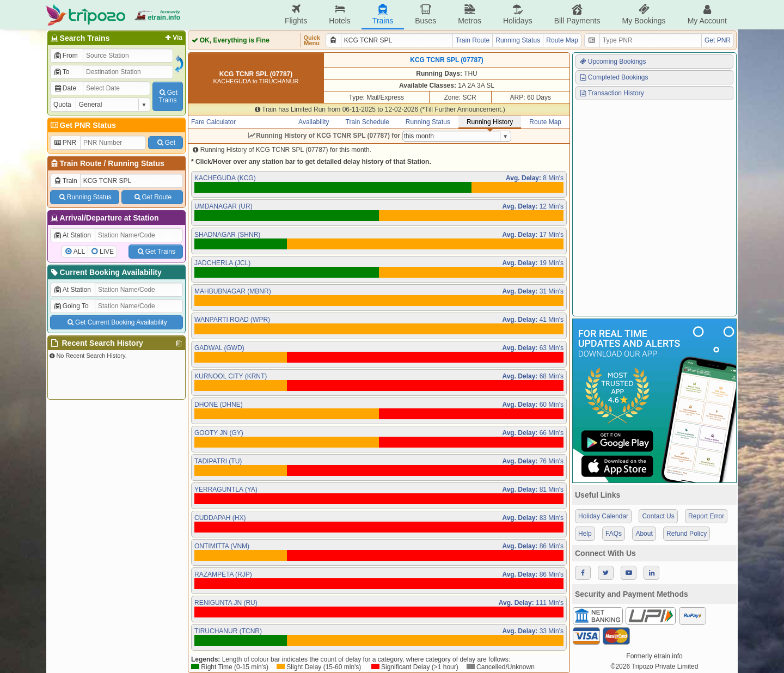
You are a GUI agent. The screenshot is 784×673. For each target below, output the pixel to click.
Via (173, 38)
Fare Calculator (213, 122)
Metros (470, 14)
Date (65, 88)
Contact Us (658, 516)
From (66, 56)
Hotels (340, 14)
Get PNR (718, 40)
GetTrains (168, 96)
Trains (383, 14)
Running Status (136, 163)
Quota (62, 105)
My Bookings (644, 14)
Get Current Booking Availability (116, 322)
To (61, 72)
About (644, 534)
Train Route (81, 163)
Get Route (152, 197)
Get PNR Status (82, 125)
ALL (79, 252)
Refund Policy (687, 534)
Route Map (562, 40)
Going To (71, 306)
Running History (490, 122)
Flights (296, 14)
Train (65, 181)
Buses (425, 14)
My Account (707, 14)
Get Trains (156, 252)
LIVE (107, 252)
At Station (72, 235)
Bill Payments (577, 14)
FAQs (614, 534)
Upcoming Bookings (612, 62)
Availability (314, 122)
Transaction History (611, 93)
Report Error (706, 516)
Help (585, 534)
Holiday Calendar (603, 516)
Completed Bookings (614, 77)
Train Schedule (367, 122)
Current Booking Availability (105, 272)
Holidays (518, 14)
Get (166, 143)
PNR (65, 143)
